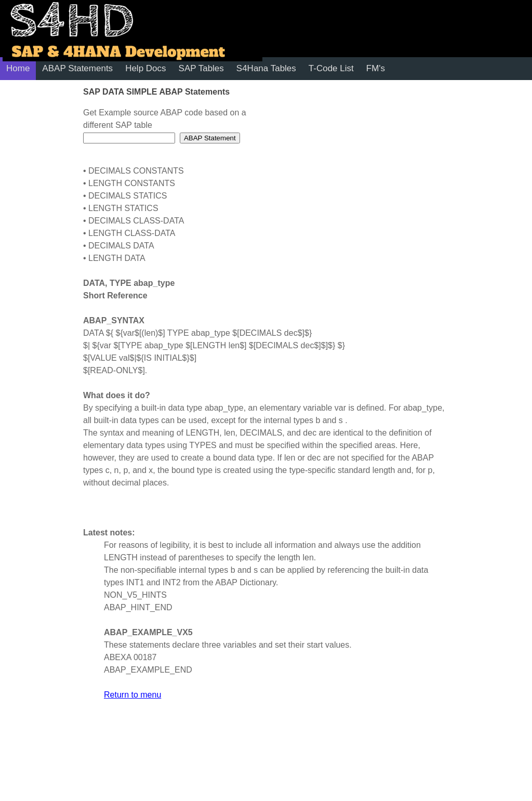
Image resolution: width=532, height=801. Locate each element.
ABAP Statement (210, 138)
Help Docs (145, 68)
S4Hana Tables (266, 68)
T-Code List (331, 68)
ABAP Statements (77, 68)
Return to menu (132, 695)
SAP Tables (201, 68)
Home (18, 68)
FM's (376, 68)
